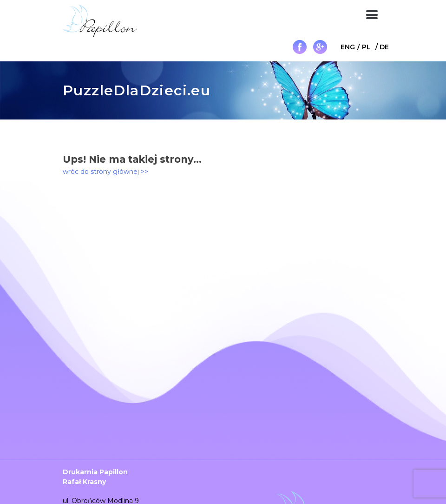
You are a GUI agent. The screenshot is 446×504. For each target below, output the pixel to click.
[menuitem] (348, 47)
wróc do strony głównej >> (105, 172)
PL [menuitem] (366, 47)
